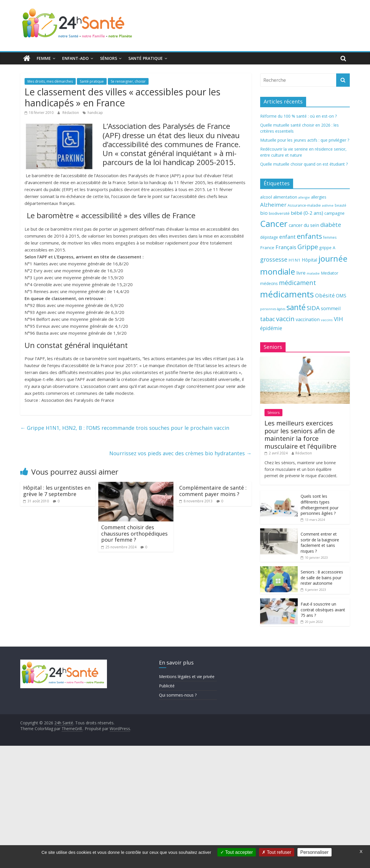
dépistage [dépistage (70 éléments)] (269, 237)
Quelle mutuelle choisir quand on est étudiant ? (304, 164)
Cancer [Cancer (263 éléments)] (274, 224)
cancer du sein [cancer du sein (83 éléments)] (304, 225)
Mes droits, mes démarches (50, 81)
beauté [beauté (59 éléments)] (341, 205)
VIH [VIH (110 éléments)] (338, 319)
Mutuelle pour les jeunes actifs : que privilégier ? (305, 140)
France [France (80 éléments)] (267, 247)
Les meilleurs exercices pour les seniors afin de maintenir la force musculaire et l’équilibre (300, 434)
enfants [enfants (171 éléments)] (309, 236)
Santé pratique (146, 58)
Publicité (167, 686)
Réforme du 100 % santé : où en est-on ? (298, 116)
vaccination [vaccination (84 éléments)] (308, 319)
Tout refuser (277, 852)
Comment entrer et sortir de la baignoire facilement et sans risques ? (320, 543)
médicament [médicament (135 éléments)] (297, 283)
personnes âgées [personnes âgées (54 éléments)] (273, 309)
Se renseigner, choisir (128, 81)
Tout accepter (237, 852)
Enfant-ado (75, 58)
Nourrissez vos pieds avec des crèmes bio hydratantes (180, 453)
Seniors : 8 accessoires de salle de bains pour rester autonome (322, 578)
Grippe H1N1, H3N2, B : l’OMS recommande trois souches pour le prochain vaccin (125, 428)
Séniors (109, 58)
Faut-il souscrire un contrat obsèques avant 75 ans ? (323, 610)
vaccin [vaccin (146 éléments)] (285, 319)
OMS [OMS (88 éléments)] (341, 296)
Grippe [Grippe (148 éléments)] (308, 247)
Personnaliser (314, 852)
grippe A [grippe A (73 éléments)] (327, 248)
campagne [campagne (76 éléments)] (334, 213)
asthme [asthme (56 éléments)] (328, 205)
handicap (95, 113)
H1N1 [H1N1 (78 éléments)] (295, 260)
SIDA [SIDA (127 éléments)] (313, 308)
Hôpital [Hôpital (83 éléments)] (309, 260)
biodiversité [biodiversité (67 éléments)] (279, 213)
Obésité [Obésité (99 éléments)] (325, 295)
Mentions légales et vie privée (187, 677)
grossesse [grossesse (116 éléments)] (274, 259)
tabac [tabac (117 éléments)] (268, 319)
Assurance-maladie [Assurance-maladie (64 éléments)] (304, 205)
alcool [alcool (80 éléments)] (266, 197)
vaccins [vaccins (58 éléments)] (327, 320)
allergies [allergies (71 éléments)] (319, 197)
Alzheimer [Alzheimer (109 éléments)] (273, 205)
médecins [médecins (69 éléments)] (269, 283)
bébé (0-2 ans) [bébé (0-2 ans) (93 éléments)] (307, 213)
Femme (44, 58)
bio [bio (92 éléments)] (264, 213)
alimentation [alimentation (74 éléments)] (285, 197)
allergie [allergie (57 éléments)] (304, 197)
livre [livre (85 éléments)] (301, 273)
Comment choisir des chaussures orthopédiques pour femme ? (134, 533)
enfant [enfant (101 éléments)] (287, 237)
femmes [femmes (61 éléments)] (330, 237)
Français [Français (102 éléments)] (286, 247)
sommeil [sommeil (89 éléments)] (331, 308)
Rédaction (71, 113)
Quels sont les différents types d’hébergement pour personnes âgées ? (320, 505)
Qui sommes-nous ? (178, 695)
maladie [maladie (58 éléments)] (313, 273)
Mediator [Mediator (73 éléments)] (330, 273)
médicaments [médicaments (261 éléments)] (287, 294)
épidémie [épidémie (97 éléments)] (271, 328)
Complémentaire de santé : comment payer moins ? (213, 491)
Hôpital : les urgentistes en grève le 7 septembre (57, 491)
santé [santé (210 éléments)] (296, 307)
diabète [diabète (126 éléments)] (331, 225)
